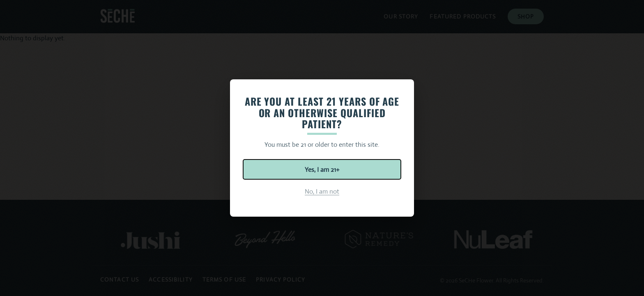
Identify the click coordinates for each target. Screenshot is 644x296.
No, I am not (322, 191)
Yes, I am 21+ (322, 170)
